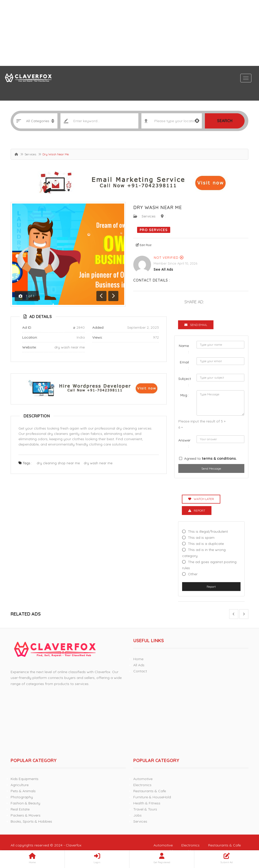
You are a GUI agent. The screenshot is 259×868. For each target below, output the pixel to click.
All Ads (139, 665)
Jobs (137, 815)
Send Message (211, 468)
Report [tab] (197, 511)
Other (193, 574)
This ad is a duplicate (206, 544)
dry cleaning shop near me (58, 463)
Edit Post (144, 245)
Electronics (142, 785)
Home (138, 659)
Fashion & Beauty (25, 803)
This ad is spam (201, 538)
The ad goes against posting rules (209, 565)
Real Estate (20, 809)
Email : (184, 365)
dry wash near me (70, 347)
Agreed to (210, 458)
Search (225, 121)
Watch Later (201, 499)
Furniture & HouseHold (152, 797)
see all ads (163, 269)
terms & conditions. (219, 458)
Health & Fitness (147, 803)
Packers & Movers (26, 815)
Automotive (143, 779)
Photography (22, 797)
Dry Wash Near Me (158, 207)
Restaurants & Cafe (150, 791)
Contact (140, 671)
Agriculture (20, 785)
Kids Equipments (25, 779)
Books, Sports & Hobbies (31, 821)
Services (30, 154)
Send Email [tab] (196, 325)
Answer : (184, 443)
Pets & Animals (23, 791)
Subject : (185, 382)
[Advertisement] (129, 33)
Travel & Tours (145, 809)
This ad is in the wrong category (204, 553)
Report (211, 587)
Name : (184, 349)
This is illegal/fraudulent (208, 531)
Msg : (185, 395)
